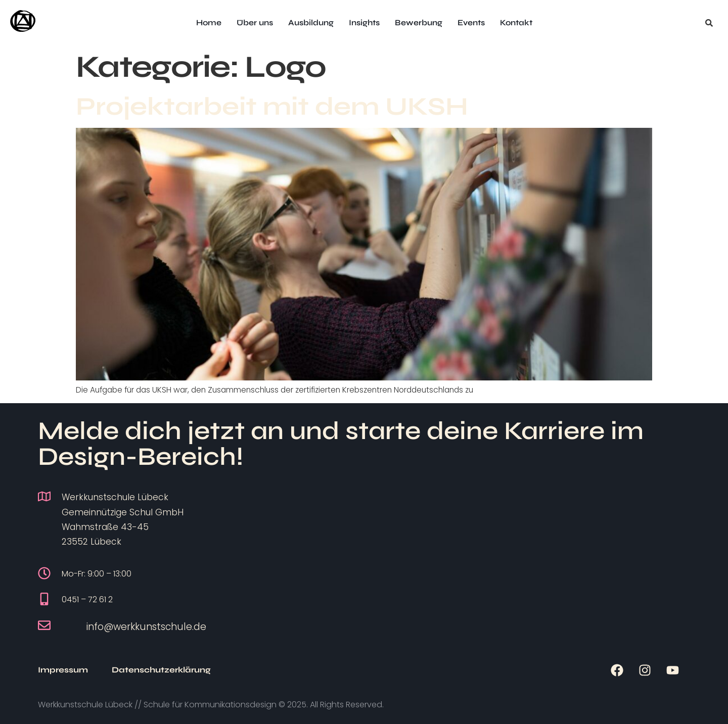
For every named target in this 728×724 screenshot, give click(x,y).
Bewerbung (419, 22)
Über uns (255, 22)
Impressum (63, 670)
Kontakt (516, 22)
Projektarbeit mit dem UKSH (272, 107)
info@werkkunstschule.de (146, 627)
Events (471, 22)
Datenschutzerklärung (161, 670)
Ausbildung (311, 22)
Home (209, 22)
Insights (364, 22)
